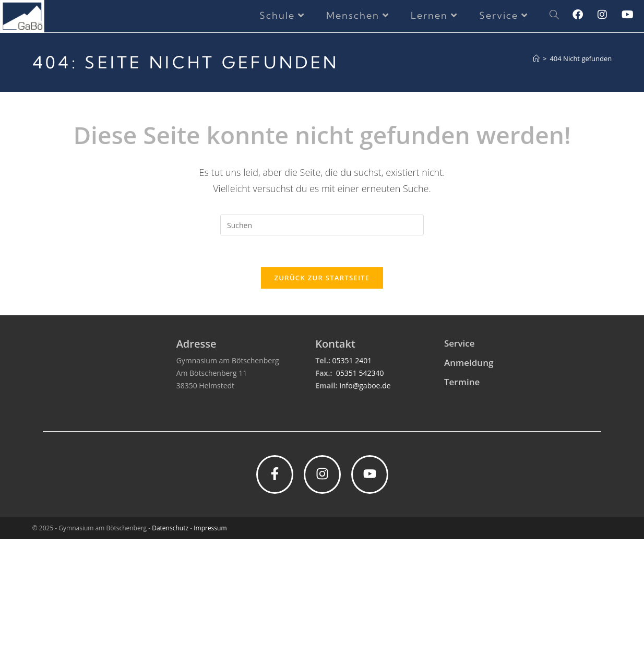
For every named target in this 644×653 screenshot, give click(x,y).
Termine (462, 496)
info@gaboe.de (365, 499)
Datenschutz (170, 642)
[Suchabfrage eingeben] (322, 225)
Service (460, 457)
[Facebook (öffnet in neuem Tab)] (585, 15)
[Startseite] (536, 58)
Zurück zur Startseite (322, 278)
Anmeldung (469, 476)
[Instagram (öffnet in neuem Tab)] (610, 15)
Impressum (210, 642)
